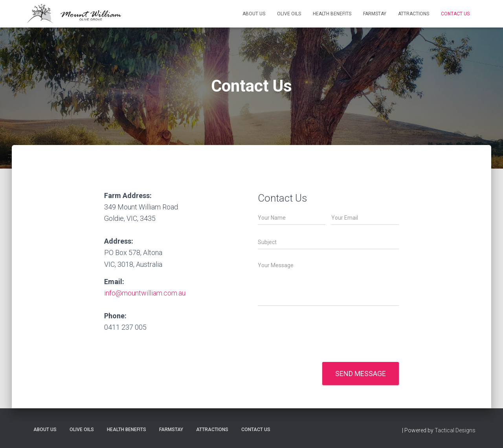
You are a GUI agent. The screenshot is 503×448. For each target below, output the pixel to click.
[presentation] (318, 349)
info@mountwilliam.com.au (145, 293)
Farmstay (375, 14)
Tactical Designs (455, 430)
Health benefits (332, 14)
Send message (361, 374)
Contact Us (455, 14)
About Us (254, 14)
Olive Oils (289, 14)
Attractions (414, 14)
